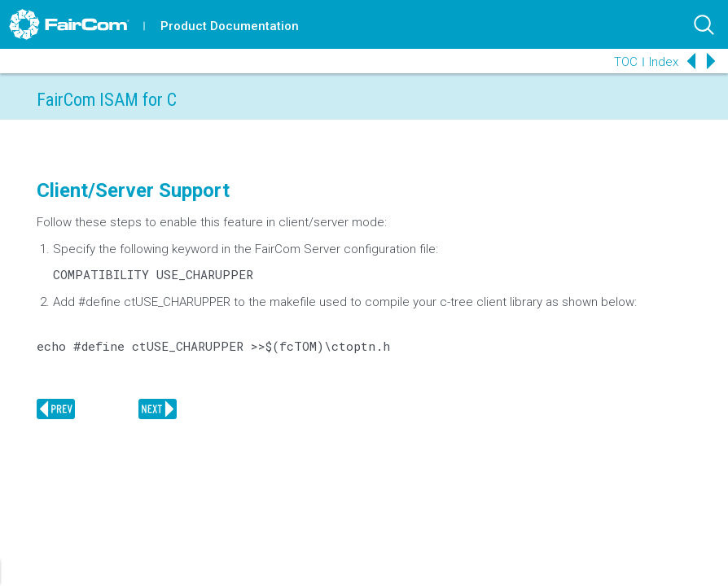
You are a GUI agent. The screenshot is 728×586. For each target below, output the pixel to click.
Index (664, 62)
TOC (626, 62)
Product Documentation (230, 26)
